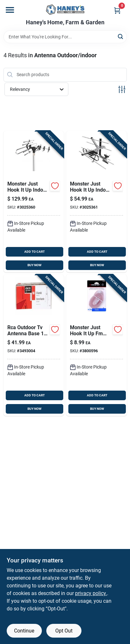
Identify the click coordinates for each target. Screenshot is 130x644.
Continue (24, 631)
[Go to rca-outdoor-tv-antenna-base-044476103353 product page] (34, 345)
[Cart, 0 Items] (117, 10)
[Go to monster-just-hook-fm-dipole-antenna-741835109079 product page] (96, 345)
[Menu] (10, 10)
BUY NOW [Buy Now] (34, 265)
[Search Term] (65, 37)
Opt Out (64, 631)
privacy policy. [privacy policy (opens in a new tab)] (91, 593)
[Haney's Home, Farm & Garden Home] (65, 10)
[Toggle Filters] (122, 89)
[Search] (121, 36)
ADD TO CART (34, 252)
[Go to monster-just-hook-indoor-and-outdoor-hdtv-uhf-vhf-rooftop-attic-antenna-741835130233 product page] (96, 202)
